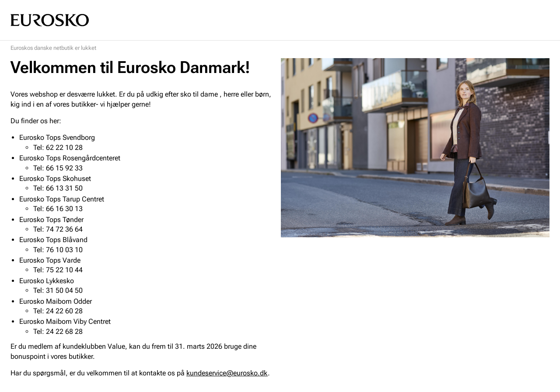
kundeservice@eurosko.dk (227, 373)
